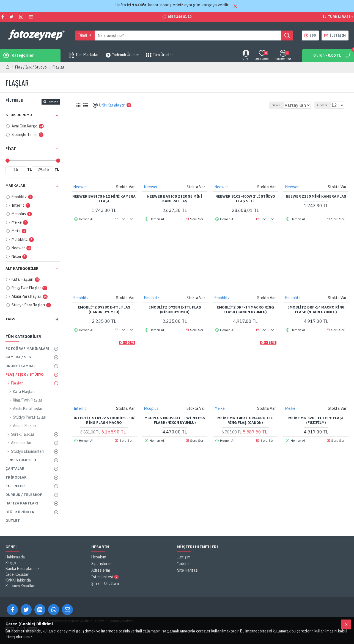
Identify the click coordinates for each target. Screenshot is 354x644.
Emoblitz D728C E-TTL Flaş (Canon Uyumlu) (104, 309)
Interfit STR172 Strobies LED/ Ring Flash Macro (104, 420)
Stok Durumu (19, 115)
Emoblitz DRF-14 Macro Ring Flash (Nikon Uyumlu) (316, 309)
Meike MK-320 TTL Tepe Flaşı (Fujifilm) (316, 420)
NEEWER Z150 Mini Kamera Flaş (316, 196)
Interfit (80, 408)
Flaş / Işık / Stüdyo (31, 67)
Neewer (80, 187)
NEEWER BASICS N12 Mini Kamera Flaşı (104, 199)
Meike (220, 408)
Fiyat (11, 148)
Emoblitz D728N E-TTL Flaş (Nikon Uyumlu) (175, 309)
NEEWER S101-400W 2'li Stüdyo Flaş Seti (245, 199)
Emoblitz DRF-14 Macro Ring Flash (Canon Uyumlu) (245, 309)
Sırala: (271, 105)
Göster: (325, 105)
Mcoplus (152, 408)
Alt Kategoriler (22, 268)
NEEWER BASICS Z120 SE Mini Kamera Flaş (175, 199)
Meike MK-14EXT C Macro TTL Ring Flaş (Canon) (245, 420)
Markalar (15, 186)
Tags (10, 319)
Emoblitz (81, 298)
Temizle (53, 102)
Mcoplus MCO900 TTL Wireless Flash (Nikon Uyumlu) (175, 420)
